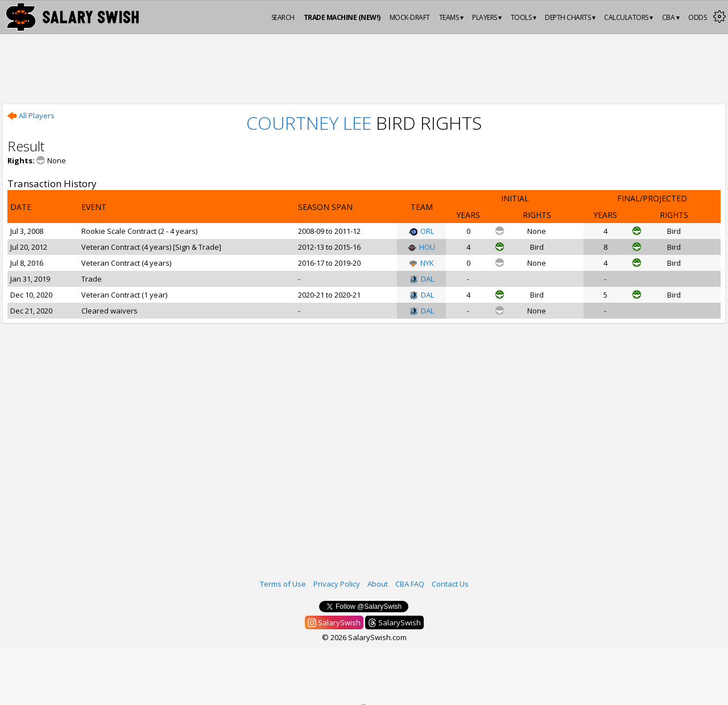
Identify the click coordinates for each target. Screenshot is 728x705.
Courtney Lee (309, 123)
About (378, 584)
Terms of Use (283, 584)
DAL (422, 279)
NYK (421, 263)
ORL (421, 231)
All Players (31, 116)
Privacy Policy (337, 584)
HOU (421, 247)
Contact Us (450, 584)
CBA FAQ (410, 584)
